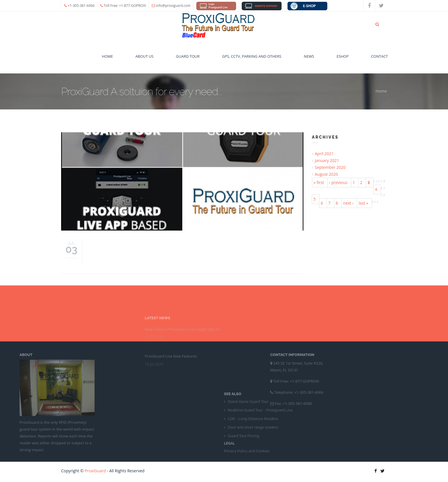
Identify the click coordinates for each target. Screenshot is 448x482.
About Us (144, 59)
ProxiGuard (95, 471)
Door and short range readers (253, 452)
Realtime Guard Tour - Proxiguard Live (260, 435)
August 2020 (328, 174)
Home (108, 59)
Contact (380, 59)
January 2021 (329, 160)
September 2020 (332, 167)
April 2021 (326, 154)
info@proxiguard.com (173, 6)
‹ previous (340, 182)
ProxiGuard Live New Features (171, 333)
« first (321, 182)
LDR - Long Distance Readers (253, 444)
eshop (343, 59)
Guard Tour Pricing (243, 461)
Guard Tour (188, 59)
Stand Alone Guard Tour (248, 426)
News (309, 59)
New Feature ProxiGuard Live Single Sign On (183, 306)
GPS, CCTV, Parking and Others (252, 59)
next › (350, 203)
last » (365, 203)
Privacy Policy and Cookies (247, 476)
